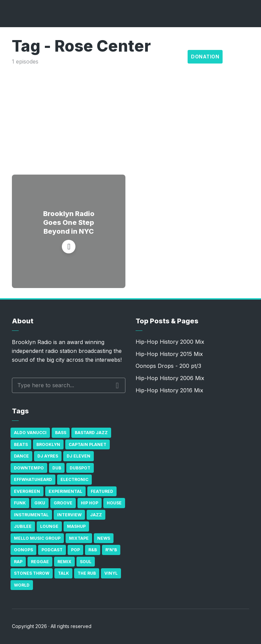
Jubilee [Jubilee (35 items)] (23, 526)
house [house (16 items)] (114, 503)
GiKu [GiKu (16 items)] (40, 503)
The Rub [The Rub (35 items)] (87, 573)
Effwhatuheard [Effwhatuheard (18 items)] (33, 479)
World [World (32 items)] (22, 585)
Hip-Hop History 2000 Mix (170, 342)
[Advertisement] (130, 117)
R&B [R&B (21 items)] (93, 550)
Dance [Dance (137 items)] (21, 456)
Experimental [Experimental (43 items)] (65, 491)
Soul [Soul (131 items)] (86, 562)
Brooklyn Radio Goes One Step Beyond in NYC (69, 222)
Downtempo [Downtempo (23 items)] (29, 468)
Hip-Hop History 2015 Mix (169, 354)
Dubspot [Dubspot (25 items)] (80, 468)
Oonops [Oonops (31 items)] (23, 550)
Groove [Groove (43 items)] (63, 503)
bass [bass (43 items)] (61, 433)
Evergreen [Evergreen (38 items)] (27, 491)
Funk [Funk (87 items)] (20, 503)
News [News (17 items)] (104, 538)
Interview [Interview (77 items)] (69, 515)
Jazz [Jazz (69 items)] (96, 515)
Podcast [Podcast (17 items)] (52, 550)
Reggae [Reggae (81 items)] (40, 562)
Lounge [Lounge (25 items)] (49, 526)
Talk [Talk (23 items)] (63, 573)
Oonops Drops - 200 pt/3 (168, 366)
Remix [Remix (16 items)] (64, 562)
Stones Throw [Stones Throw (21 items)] (32, 573)
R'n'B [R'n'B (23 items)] (111, 550)
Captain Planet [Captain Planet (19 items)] (88, 444)
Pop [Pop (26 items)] (75, 550)
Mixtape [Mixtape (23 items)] (79, 538)
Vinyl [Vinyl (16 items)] (111, 573)
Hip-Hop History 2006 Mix (170, 378)
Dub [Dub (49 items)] (57, 468)
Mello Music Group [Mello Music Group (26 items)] (37, 538)
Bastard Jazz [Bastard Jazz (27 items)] (91, 433)
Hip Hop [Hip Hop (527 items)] (90, 503)
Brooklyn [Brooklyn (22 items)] (48, 444)
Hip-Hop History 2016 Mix (169, 390)
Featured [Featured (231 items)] (102, 491)
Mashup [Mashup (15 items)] (76, 526)
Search (117, 386)
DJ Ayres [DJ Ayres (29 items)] (48, 456)
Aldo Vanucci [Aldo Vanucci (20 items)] (30, 433)
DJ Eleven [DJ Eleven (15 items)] (79, 456)
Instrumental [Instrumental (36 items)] (31, 515)
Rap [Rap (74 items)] (18, 562)
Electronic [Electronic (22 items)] (74, 479)
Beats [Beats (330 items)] (21, 444)
